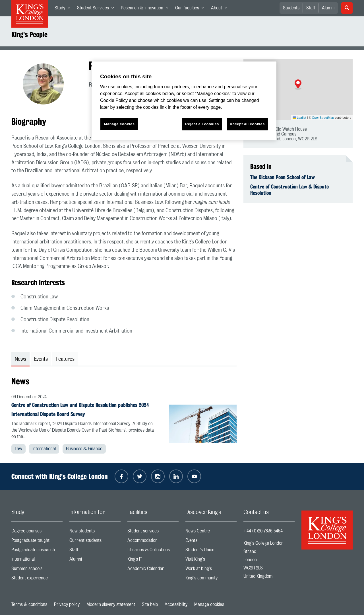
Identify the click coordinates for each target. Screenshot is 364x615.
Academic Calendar (153, 570)
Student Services (97, 9)
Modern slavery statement (111, 604)
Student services (153, 532)
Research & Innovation (146, 9)
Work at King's (211, 570)
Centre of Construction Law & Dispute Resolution (289, 190)
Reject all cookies (202, 124)
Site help (150, 604)
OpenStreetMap (323, 118)
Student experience (37, 579)
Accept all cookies (247, 124)
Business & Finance (84, 449)
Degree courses (37, 532)
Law (18, 449)
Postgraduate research (37, 551)
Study (64, 9)
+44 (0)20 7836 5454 (263, 531)
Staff (311, 8)
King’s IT (153, 560)
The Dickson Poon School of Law (283, 177)
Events (211, 542)
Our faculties (191, 9)
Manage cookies (209, 604)
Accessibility (176, 604)
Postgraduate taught (37, 542)
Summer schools (37, 570)
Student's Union (211, 551)
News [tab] (20, 359)
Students (291, 8)
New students (95, 532)
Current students (95, 542)
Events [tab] (41, 359)
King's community (211, 579)
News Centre (211, 532)
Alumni (328, 8)
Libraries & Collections (153, 551)
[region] (184, 101)
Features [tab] (65, 359)
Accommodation (153, 542)
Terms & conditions (29, 604)
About (221, 9)
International (44, 449)
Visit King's (211, 560)
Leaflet (299, 118)
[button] (298, 85)
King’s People (29, 34)
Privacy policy (67, 604)
